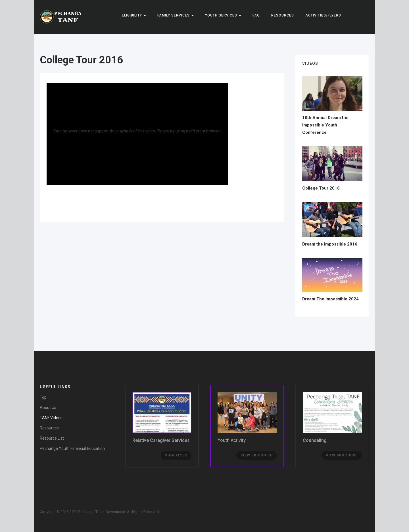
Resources (283, 15)
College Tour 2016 (81, 60)
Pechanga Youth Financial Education (72, 448)
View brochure (342, 455)
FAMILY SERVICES (176, 15)
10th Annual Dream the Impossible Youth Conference (325, 125)
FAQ (256, 15)
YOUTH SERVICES (223, 15)
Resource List (52, 438)
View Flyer (176, 455)
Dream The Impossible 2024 (330, 299)
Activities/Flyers (323, 15)
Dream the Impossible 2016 (330, 244)
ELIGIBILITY (134, 15)
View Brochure (256, 455)
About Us (48, 408)
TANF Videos (51, 418)
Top (43, 397)
